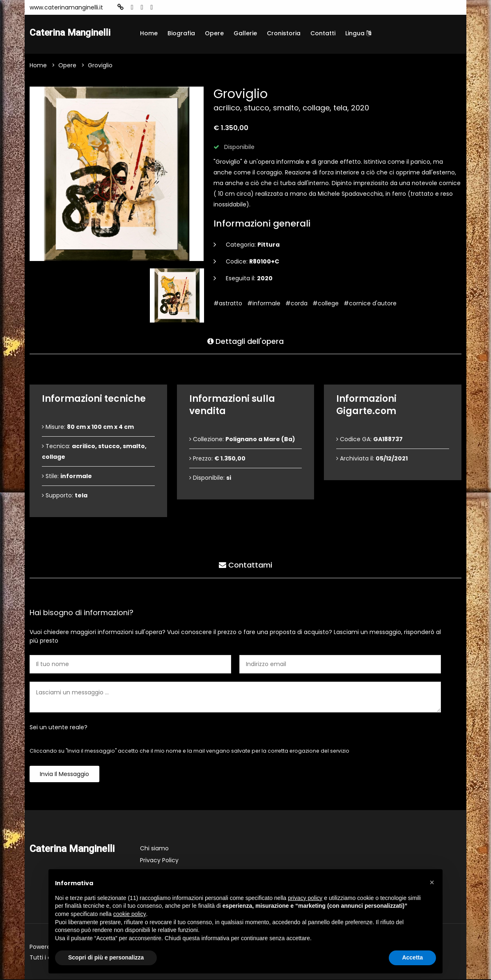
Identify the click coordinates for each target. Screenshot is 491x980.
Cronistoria (284, 33)
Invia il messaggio (64, 775)
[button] (432, 882)
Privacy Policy (159, 861)
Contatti (323, 33)
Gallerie (245, 33)
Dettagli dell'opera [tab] (245, 341)
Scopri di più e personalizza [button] (106, 957)
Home (149, 33)
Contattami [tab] (245, 565)
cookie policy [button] (130, 914)
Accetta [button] (412, 957)
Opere (214, 33)
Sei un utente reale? (59, 728)
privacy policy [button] (305, 898)
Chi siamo (154, 849)
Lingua (358, 33)
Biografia (181, 33)
